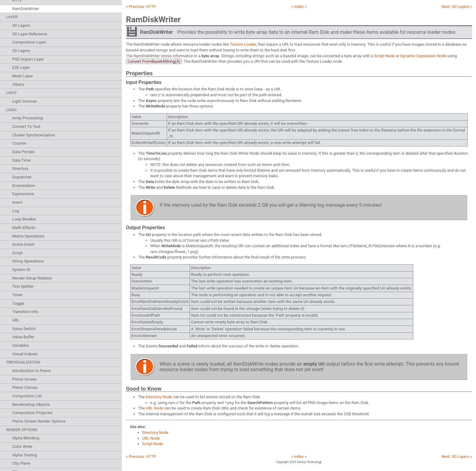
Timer (17, 295)
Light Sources (25, 101)
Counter (19, 143)
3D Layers (21, 25)
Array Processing (28, 118)
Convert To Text (26, 127)
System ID (21, 270)
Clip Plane (21, 463)
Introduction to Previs (32, 371)
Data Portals (23, 152)
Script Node (384, 56)
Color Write (22, 446)
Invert (17, 202)
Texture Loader (243, 44)
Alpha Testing (25, 455)
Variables (21, 345)
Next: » (457, 7)
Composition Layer (29, 42)
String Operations (28, 261)
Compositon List (27, 396)
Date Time (21, 160)
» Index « (299, 7)
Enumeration (24, 186)
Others (18, 84)
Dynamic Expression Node (423, 56)
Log (16, 211)
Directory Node (159, 397)
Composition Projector (32, 413)
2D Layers (21, 51)
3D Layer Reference (30, 34)
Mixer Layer (23, 76)
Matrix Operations (28, 236)
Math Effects (24, 228)
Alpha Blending (26, 438)
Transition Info (25, 312)
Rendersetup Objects (31, 404)
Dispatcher (22, 177)
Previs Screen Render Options (39, 421)
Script (18, 253)
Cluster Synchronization (34, 135)
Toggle (18, 303)
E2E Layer (21, 67)
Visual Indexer (25, 354)
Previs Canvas (25, 387)
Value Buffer (23, 337)
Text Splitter (23, 286)
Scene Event (23, 244)
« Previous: (141, 7)
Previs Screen (24, 379)
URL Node (155, 408)
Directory (20, 169)
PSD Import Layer (28, 59)
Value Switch (24, 329)
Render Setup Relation (32, 278)
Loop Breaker (24, 219)
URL (16, 320)
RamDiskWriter (26, 9)
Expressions (23, 194)
